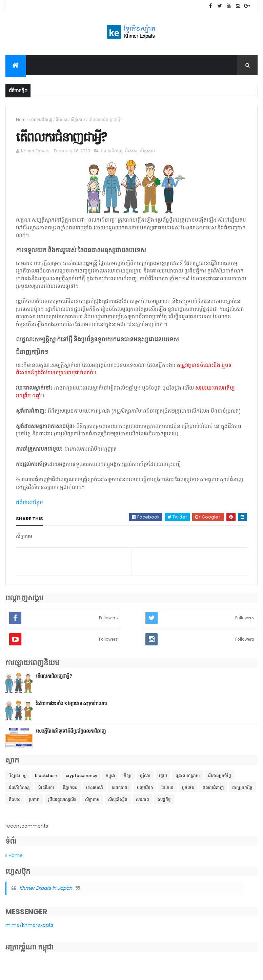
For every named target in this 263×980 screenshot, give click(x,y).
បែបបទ (167, 791)
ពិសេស (61, 121)
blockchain (46, 779)
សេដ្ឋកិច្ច (164, 803)
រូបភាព (34, 803)
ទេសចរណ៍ (95, 791)
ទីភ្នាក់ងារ (70, 791)
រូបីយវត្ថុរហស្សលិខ (62, 803)
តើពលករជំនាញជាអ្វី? (54, 679)
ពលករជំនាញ (42, 121)
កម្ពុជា (110, 779)
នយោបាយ (120, 791)
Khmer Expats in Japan (46, 892)
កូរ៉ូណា (145, 779)
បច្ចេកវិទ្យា (145, 791)
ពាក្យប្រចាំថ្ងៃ (242, 791)
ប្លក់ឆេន (188, 791)
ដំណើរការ (46, 791)
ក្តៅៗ (163, 779)
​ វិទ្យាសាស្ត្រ (18, 779)
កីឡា (128, 779)
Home (22, 121)
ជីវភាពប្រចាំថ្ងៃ (220, 779)
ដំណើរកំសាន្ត (19, 791)
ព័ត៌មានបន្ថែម (29, 506)
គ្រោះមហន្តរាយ (188, 779)
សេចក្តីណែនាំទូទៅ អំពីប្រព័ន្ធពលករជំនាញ (71, 734)
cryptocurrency (82, 779)
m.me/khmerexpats (29, 928)
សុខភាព (143, 803)
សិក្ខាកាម (78, 121)
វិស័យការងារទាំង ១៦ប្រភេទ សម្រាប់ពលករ (71, 707)
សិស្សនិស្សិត (118, 803)
